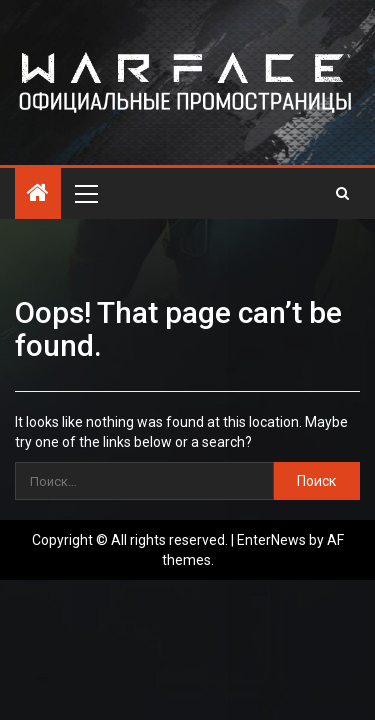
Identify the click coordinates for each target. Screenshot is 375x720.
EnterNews (271, 540)
